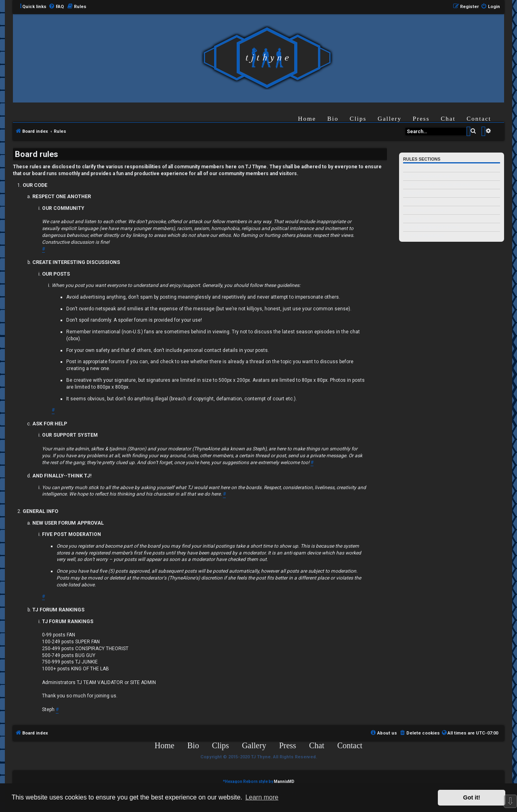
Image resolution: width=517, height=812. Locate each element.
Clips (358, 119)
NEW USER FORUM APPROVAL (432, 227)
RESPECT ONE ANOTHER (426, 177)
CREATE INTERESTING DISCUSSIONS (437, 185)
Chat (448, 119)
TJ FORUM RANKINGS (423, 236)
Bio (333, 119)
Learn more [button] (262, 797)
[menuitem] (56, 7)
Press (421, 119)
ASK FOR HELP (417, 202)
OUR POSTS (414, 194)
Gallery (390, 119)
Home (307, 119)
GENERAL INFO (418, 219)
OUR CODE (413, 168)
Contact (479, 119)
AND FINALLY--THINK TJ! (426, 210)
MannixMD (284, 782)
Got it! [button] (472, 797)
